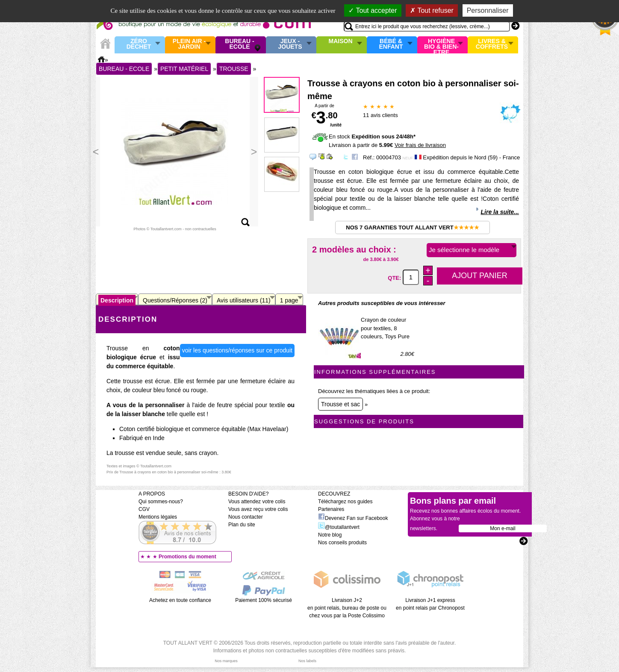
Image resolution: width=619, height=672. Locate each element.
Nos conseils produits (342, 543)
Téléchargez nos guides (345, 502)
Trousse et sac (340, 404)
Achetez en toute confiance (180, 600)
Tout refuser (432, 10)
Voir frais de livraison (420, 145)
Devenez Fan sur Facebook (353, 518)
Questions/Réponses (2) (175, 300)
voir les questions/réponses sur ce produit (237, 350)
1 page (289, 300)
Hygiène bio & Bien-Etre (441, 45)
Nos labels (307, 661)
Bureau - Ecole (239, 44)
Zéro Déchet (139, 44)
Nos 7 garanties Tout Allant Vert (412, 227)
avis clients (380, 115)
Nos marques (226, 661)
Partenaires (331, 509)
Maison (341, 41)
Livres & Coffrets (492, 44)
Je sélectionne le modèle (464, 250)
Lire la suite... (500, 212)
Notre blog (330, 535)
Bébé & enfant (391, 44)
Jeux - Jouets (290, 44)
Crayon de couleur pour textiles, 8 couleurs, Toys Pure (385, 328)
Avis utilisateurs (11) (244, 300)
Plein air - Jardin (189, 44)
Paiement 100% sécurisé (264, 600)
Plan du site (242, 525)
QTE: (395, 277)
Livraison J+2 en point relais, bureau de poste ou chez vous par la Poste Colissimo (347, 608)
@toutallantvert (339, 527)
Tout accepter (373, 10)
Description (117, 300)
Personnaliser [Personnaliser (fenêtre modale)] (488, 10)
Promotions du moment (187, 557)
